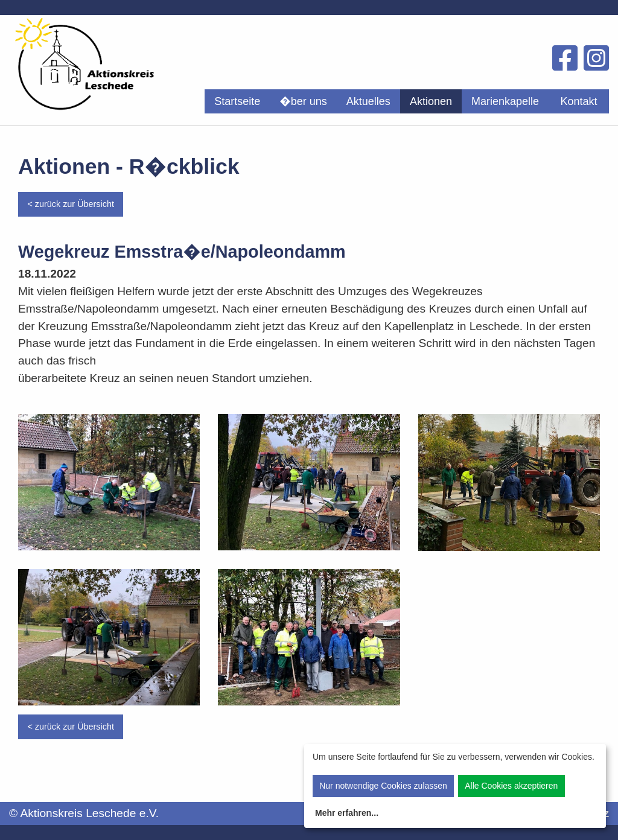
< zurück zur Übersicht (71, 204)
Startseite (237, 101)
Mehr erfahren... (347, 813)
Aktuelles (368, 101)
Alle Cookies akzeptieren (511, 786)
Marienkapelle (505, 101)
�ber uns (303, 101)
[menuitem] (237, 101)
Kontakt (578, 101)
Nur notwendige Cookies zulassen (383, 786)
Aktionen (431, 101)
